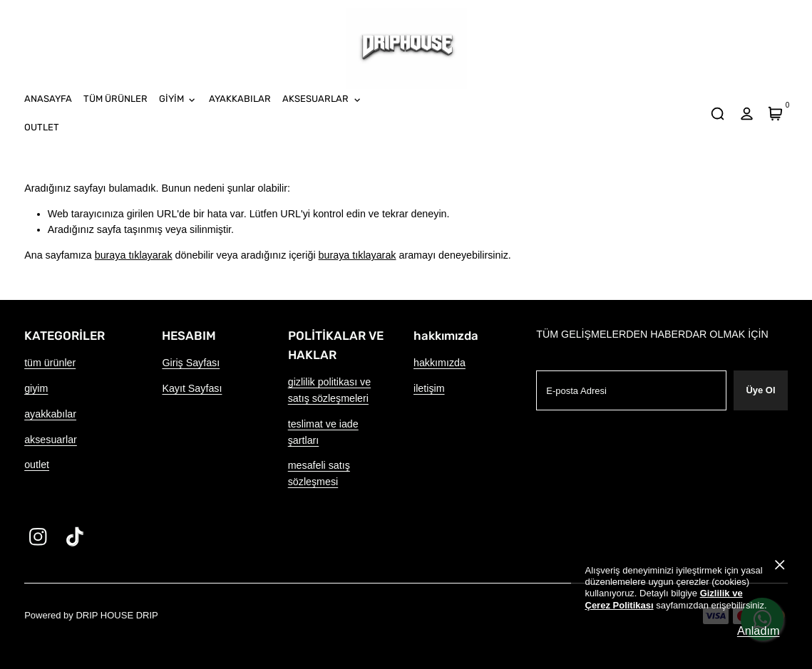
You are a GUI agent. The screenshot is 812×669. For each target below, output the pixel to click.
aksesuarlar (51, 440)
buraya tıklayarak (134, 255)
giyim (36, 388)
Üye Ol (760, 390)
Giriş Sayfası (191, 363)
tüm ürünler (50, 363)
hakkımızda (440, 363)
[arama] (718, 113)
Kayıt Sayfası (192, 388)
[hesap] (746, 113)
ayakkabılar (50, 414)
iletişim (429, 388)
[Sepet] (776, 113)
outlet (37, 465)
